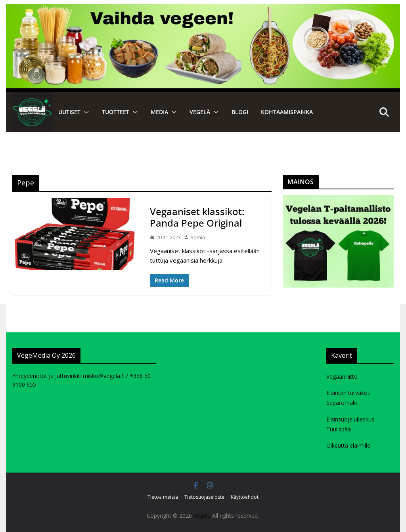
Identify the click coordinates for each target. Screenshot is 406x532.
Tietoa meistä (163, 497)
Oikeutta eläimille (348, 445)
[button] (85, 112)
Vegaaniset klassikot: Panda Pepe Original (197, 217)
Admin (198, 237)
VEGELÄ (200, 112)
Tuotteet (116, 112)
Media (159, 112)
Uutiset (69, 112)
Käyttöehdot (245, 497)
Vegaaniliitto (342, 377)
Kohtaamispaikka (287, 112)
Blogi (240, 112)
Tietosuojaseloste (204, 497)
